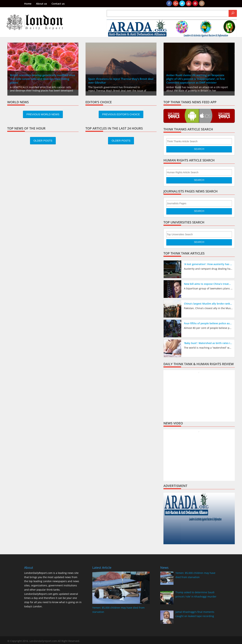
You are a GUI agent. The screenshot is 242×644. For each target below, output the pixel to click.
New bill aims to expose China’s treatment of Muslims (208, 284)
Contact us (58, 4)
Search (199, 149)
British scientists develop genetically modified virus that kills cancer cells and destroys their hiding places (43, 79)
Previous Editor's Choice (121, 114)
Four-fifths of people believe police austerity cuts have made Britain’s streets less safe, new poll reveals (208, 323)
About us (41, 4)
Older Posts (43, 141)
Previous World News (43, 114)
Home (28, 4)
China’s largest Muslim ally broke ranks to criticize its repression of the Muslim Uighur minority (208, 304)
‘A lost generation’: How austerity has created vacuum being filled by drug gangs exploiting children (208, 264)
